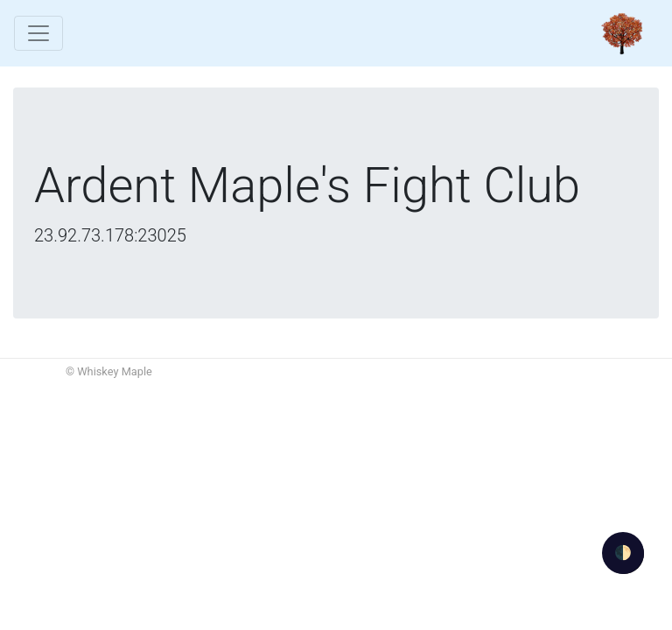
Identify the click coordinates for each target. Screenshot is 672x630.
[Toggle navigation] (38, 33)
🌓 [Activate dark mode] (623, 553)
